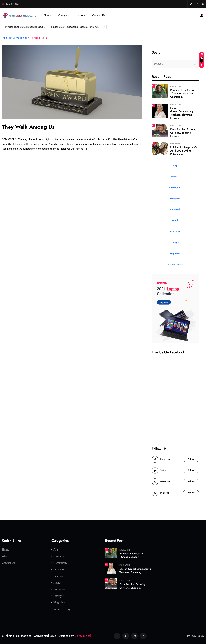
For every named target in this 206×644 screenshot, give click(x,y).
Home (47, 15)
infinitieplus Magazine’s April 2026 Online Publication (183, 151)
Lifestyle (59, 596)
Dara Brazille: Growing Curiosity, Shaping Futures (183, 133)
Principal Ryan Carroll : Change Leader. (132, 555)
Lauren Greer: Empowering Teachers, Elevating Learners (182, 113)
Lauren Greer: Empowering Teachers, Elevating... (71, 27)
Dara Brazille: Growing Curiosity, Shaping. (132, 586)
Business (59, 556)
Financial (59, 576)
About (81, 15)
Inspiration (60, 589)
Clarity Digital (83, 636)
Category (63, 15)
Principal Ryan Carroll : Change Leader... (21, 27)
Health (57, 583)
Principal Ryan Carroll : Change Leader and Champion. (183, 93)
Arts (56, 550)
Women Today (62, 609)
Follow (191, 459)
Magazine (175, 144)
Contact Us (99, 15)
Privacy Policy (196, 636)
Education (176, 86)
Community (60, 563)
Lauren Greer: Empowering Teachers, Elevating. (135, 571)
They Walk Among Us (28, 127)
